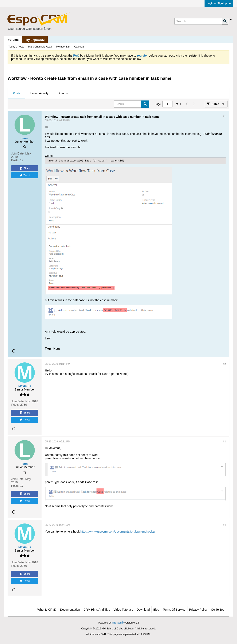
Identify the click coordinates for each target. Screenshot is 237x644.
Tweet (25, 175)
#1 (224, 116)
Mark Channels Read (40, 47)
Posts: (15, 160)
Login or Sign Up (219, 3)
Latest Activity (39, 93)
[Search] (198, 21)
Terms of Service (174, 610)
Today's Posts (16, 47)
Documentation (70, 610)
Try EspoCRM (35, 40)
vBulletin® (118, 623)
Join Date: (18, 153)
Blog (156, 610)
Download (143, 610)
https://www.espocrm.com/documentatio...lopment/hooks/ (118, 531)
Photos (63, 93)
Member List (63, 47)
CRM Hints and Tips (97, 610)
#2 (224, 364)
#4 (224, 525)
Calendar (79, 47)
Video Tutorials (123, 610)
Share (25, 168)
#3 (224, 442)
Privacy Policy (198, 610)
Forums (13, 40)
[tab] (17, 94)
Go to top (218, 610)
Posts (17, 93)
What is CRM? (47, 610)
